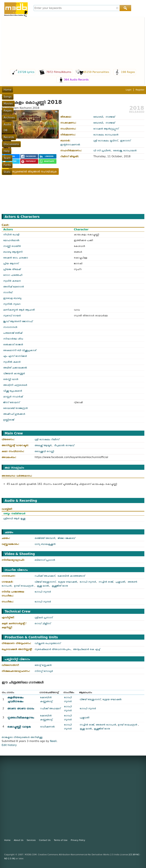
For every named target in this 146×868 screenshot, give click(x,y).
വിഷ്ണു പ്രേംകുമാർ (13, 391)
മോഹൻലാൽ (11, 240)
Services (31, 840)
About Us (19, 840)
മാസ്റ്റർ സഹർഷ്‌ (13, 396)
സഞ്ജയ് (110, 117)
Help (121, 90)
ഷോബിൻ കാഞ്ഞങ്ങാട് (71, 576)
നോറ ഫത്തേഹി (13, 275)
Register (140, 104)
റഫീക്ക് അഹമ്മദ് (45, 576)
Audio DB (74, 90)
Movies (32, 90)
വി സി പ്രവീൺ (102, 150)
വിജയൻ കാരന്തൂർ (14, 373)
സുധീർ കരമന (12, 281)
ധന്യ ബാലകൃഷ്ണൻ (45, 544)
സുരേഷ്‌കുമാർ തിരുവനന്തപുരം (53, 649)
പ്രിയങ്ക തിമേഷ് (12, 269)
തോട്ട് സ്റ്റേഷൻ (43, 665)
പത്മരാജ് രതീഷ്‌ (13, 333)
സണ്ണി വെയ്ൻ (12, 246)
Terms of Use (61, 840)
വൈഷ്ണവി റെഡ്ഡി (44, 451)
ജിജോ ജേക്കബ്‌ (66, 538)
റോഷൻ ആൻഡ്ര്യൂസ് (106, 129)
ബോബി (98, 117)
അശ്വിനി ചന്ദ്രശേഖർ (15, 385)
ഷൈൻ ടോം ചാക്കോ (16, 258)
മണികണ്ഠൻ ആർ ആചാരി (19, 310)
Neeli (53, 741)
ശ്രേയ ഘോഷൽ (68, 582)
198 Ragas (128, 72)
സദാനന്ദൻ (10, 327)
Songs (19, 90)
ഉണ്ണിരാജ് (9, 420)
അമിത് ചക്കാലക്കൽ (15, 368)
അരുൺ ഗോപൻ (106, 725)
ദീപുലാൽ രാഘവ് (64, 445)
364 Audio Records (76, 80)
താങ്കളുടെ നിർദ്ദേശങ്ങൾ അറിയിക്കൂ (22, 737)
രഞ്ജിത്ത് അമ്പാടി (45, 538)
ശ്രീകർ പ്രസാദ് (44, 617)
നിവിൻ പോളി (11, 234)
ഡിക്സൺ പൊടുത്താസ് (48, 643)
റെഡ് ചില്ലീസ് (43, 623)
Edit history (9, 745)
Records (89, 90)
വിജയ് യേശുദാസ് (45, 582)
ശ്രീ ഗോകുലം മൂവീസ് (106, 140)
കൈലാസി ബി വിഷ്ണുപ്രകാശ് (20, 350)
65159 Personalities (96, 72)
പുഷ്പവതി (120, 582)
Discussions (106, 90)
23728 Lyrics (26, 72)
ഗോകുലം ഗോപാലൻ (106, 135)
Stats (18, 97)
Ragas (45, 90)
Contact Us (45, 840)
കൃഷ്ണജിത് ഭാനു (60, 586)
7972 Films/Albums (59, 72)
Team (131, 90)
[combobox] (82, 8)
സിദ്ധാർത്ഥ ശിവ (13, 339)
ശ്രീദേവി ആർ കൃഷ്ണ (14, 518)
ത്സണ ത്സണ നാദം (21, 708)
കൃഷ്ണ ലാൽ (43, 586)
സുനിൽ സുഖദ (12, 304)
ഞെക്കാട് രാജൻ (13, 344)
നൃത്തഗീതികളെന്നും (21, 717)
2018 (137, 108)
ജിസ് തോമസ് (12, 402)
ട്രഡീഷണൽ (47, 727)
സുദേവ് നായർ (12, 315)
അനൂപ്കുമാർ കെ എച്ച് (87, 649)
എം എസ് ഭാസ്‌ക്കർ (15, 356)
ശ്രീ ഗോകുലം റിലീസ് (47, 439)
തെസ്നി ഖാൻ (11, 379)
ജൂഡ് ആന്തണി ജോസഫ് (18, 321)
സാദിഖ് (8, 292)
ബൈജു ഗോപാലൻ (125, 150)
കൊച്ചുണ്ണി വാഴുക (19, 727)
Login (129, 104)
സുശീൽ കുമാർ (12, 362)
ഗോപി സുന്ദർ (88, 582)
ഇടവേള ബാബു (12, 298)
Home (8, 90)
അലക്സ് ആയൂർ (43, 445)
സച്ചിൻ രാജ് (106, 582)
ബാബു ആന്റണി (13, 252)
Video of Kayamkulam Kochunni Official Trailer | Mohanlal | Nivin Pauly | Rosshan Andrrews (102, 185)
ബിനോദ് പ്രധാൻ (45, 560)
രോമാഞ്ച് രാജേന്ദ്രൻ (16, 408)
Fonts (7, 97)
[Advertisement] (73, 43)
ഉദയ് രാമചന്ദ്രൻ (24, 586)
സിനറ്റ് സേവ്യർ (44, 671)
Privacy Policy (78, 840)
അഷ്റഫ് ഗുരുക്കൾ (14, 414)
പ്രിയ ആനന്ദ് (11, 263)
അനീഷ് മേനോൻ (14, 286)
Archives (58, 90)
